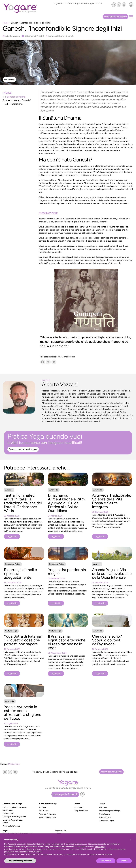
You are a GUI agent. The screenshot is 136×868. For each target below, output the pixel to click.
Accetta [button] (124, 861)
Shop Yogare (105, 814)
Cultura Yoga (11, 631)
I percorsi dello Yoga (48, 817)
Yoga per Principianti (48, 814)
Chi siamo (103, 807)
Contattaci (79, 807)
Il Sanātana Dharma (15, 97)
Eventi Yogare (105, 817)
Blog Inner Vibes (81, 811)
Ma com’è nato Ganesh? (18, 100)
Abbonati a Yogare (107, 821)
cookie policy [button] (100, 847)
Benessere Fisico (13, 564)
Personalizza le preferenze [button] (20, 861)
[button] (9, 80)
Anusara (9, 490)
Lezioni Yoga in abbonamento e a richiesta (15, 809)
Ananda (97, 564)
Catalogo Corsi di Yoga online (14, 817)
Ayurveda (54, 490)
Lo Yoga (42, 807)
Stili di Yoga (44, 811)
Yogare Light (8, 813)
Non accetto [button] (106, 861)
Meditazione (16, 104)
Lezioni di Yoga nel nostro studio (13, 821)
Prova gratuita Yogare (11, 826)
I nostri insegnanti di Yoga (110, 811)
